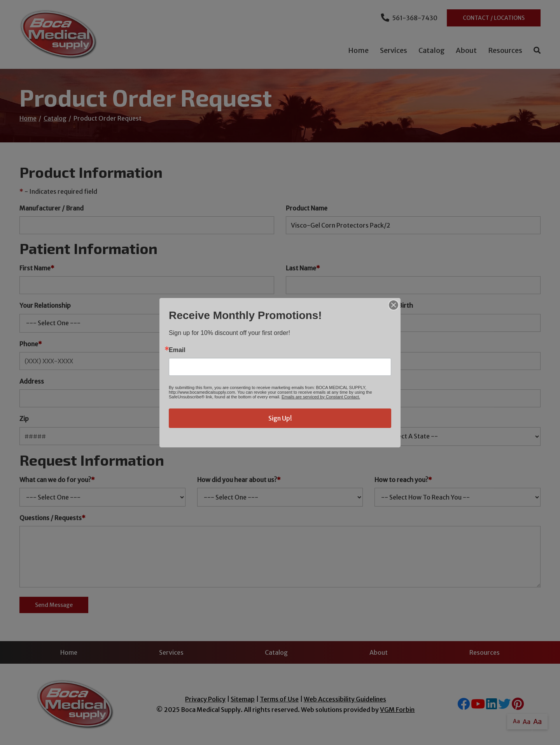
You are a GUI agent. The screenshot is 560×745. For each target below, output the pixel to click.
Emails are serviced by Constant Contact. (321, 397)
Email (177, 350)
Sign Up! (280, 418)
